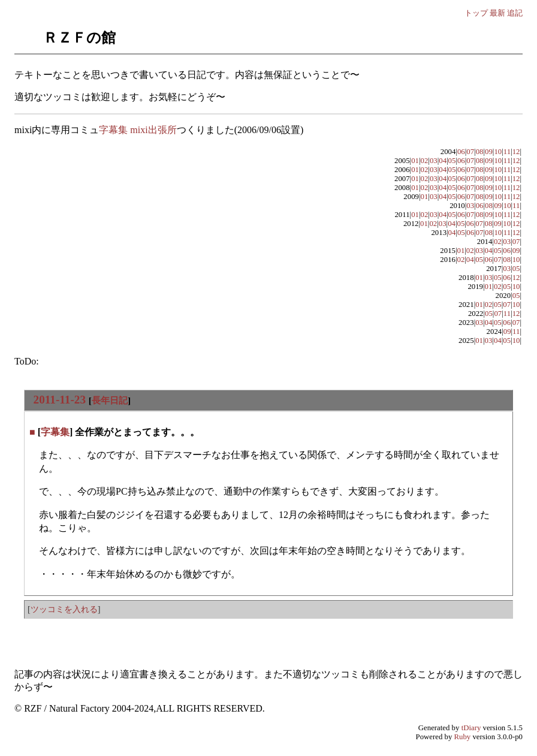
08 (480, 152)
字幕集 (55, 432)
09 (489, 152)
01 (415, 161)
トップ (476, 13)
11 (507, 152)
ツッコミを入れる (64, 609)
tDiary (471, 728)
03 (434, 161)
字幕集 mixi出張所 (138, 130)
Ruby (463, 737)
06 (461, 152)
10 (498, 152)
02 (425, 161)
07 (470, 152)
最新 (497, 13)
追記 (515, 13)
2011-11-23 (60, 400)
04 (443, 161)
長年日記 (110, 400)
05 (452, 161)
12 (516, 152)
